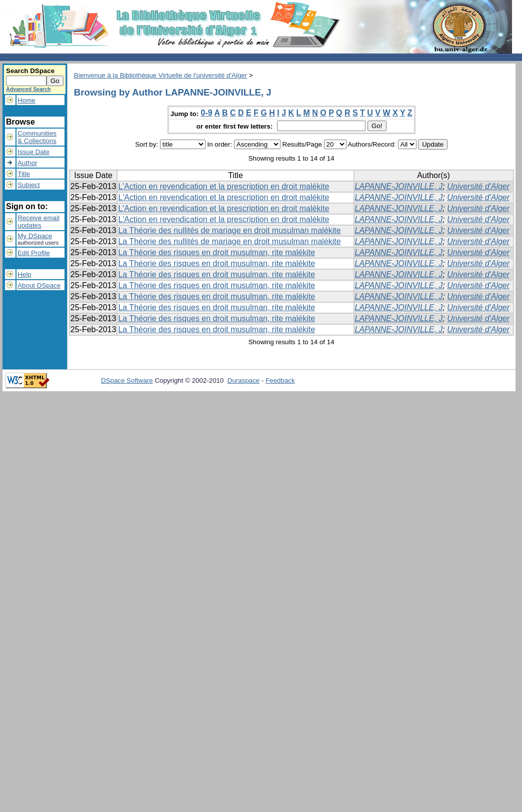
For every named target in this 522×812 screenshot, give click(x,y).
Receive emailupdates (38, 222)
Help (24, 274)
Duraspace (243, 380)
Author (27, 163)
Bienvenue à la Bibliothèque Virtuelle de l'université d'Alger (160, 75)
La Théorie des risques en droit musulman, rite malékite (216, 252)
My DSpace (35, 236)
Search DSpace (30, 71)
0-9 (207, 113)
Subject (28, 185)
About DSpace (39, 285)
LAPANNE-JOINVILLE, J (399, 186)
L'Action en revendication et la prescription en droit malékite (223, 186)
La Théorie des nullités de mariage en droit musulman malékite (229, 230)
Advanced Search (28, 89)
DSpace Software (127, 380)
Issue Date (33, 152)
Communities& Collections (37, 137)
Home (26, 100)
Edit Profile (33, 253)
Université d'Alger (478, 186)
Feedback (280, 380)
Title (24, 174)
